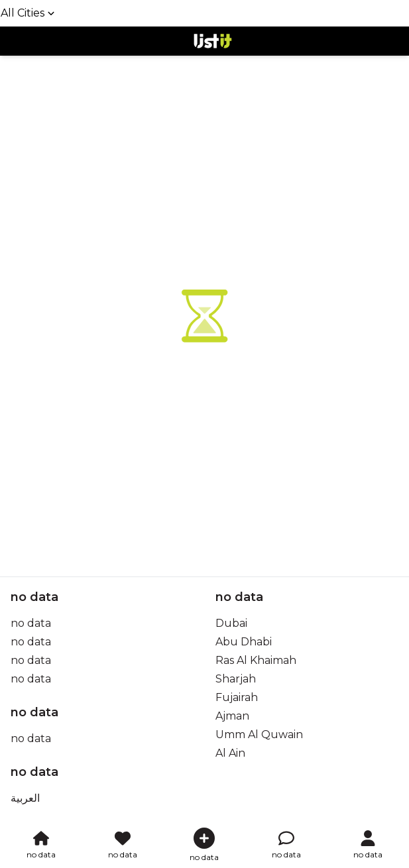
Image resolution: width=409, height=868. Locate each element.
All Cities (28, 13)
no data (31, 623)
